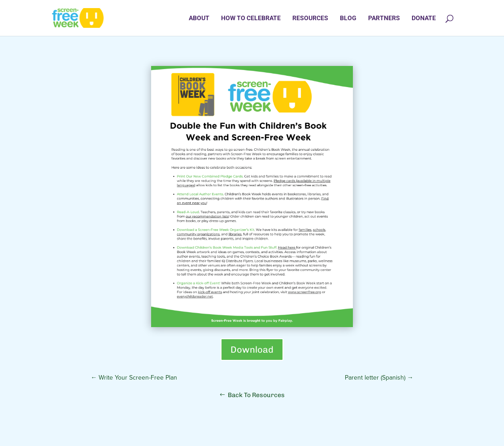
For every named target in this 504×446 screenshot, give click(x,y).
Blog (348, 18)
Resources (310, 18)
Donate (424, 18)
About (199, 18)
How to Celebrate (251, 18)
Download (252, 350)
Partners (384, 18)
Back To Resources (256, 395)
